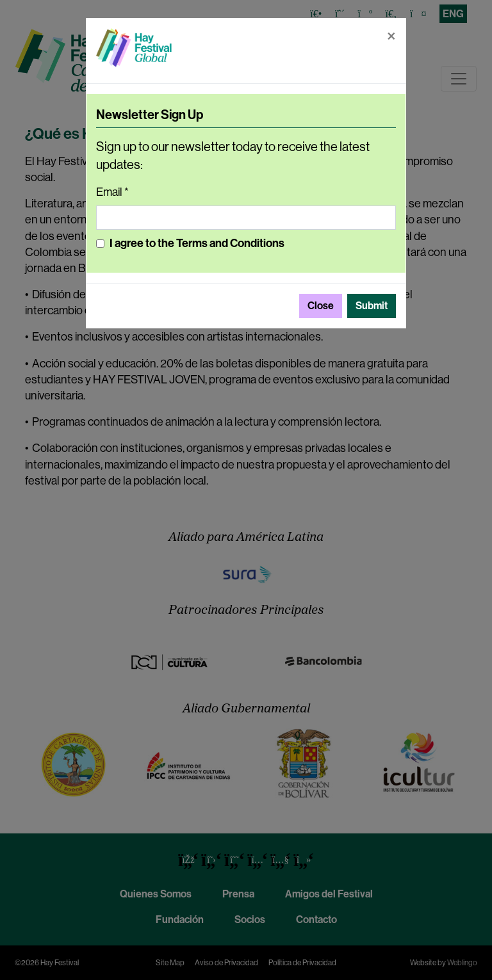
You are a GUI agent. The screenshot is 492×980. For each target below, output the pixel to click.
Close (321, 306)
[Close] (391, 36)
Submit (372, 306)
